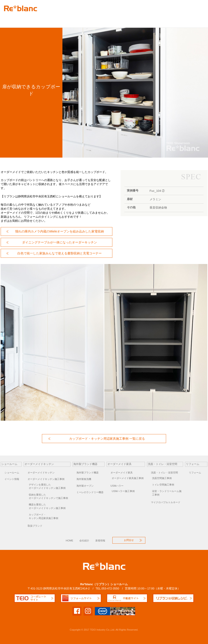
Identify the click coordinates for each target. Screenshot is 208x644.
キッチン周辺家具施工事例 (50, 516)
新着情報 (100, 541)
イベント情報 (12, 479)
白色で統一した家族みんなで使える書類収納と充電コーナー (60, 253)
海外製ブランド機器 (65, 19)
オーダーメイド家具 (122, 473)
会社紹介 (84, 541)
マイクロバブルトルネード (166, 502)
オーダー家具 (97, 19)
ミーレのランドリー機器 (90, 492)
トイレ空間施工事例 (163, 485)
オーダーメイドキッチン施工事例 (46, 479)
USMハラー (117, 486)
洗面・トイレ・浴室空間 (164, 473)
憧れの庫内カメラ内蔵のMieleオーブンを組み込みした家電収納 (60, 231)
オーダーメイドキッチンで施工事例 (50, 496)
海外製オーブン (85, 486)
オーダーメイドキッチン (41, 473)
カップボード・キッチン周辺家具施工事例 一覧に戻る (107, 439)
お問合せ (196, 19)
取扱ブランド (35, 526)
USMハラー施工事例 (123, 491)
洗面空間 (122, 19)
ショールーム (12, 473)
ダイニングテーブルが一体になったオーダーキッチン (60, 242)
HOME (70, 541)
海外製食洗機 (84, 479)
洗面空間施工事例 (162, 478)
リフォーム (145, 19)
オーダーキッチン (30, 19)
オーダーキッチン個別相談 (171, 19)
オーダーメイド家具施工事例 (128, 478)
